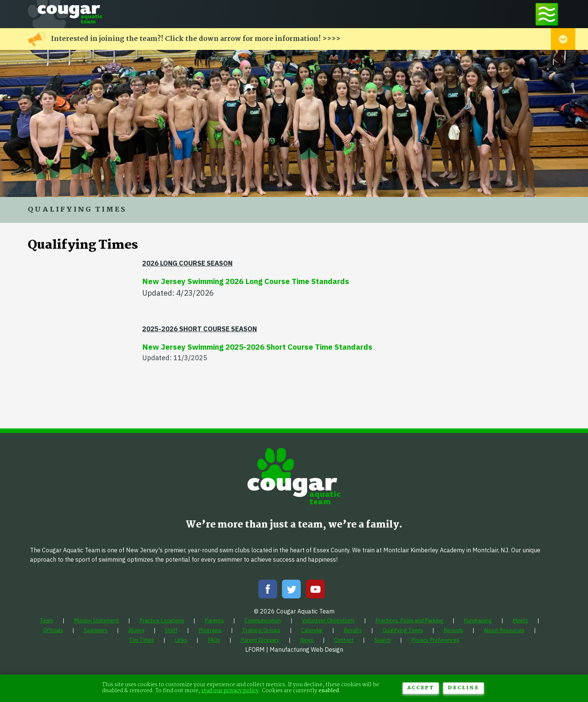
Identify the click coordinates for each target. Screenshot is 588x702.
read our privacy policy (230, 691)
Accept (421, 688)
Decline (463, 688)
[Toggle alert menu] (563, 39)
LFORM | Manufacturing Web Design (294, 649)
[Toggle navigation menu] (547, 14)
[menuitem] (46, 620)
